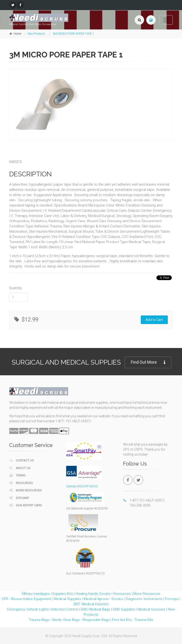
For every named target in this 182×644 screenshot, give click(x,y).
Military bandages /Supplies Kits (47, 594)
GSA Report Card (26, 505)
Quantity (15, 288)
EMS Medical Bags (95, 609)
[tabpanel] (51, 104)
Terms (17, 475)
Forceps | (173, 599)
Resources (21, 483)
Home (17, 34)
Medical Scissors (151, 609)
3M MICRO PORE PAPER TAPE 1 (73, 34)
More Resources (26, 490)
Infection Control (65, 609)
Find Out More (148, 362)
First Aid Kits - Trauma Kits (133, 620)
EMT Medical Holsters (91, 604)
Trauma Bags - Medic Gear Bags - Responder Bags (69, 620)
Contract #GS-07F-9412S (82, 486)
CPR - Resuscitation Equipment (26, 599)
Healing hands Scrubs (93, 594)
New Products (36, 34)
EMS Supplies (124, 609)
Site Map (19, 498)
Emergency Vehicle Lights (28, 609)
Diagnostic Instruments (144, 599)
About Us (20, 468)
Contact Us (22, 460)
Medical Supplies (67, 599)
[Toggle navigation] (166, 20)
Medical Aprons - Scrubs (103, 599)
